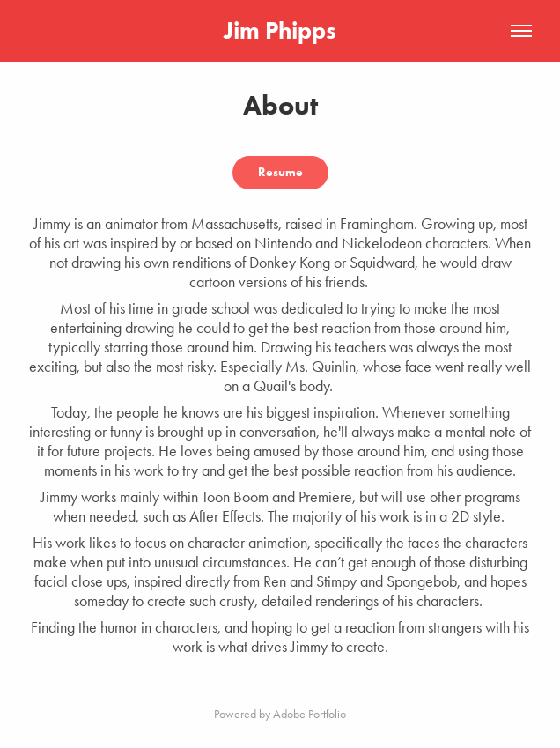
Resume (280, 172)
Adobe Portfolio (309, 714)
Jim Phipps (280, 30)
